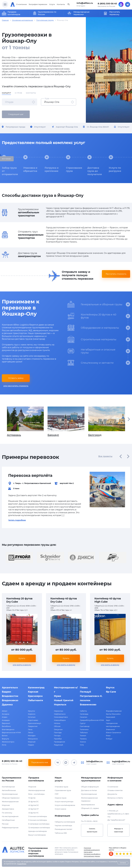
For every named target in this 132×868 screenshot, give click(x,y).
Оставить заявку (16, 378)
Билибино (6, 726)
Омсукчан (58, 729)
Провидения (59, 742)
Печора (57, 736)
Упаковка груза (61, 787)
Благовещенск (8, 729)
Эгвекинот (110, 729)
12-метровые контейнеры (39, 828)
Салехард (84, 714)
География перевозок (38, 4)
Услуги (52, 4)
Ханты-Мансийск (113, 714)
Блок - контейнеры (36, 794)
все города (6, 159)
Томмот (83, 736)
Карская (33, 692)
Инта (4, 745)
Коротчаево (33, 720)
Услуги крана (60, 809)
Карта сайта (88, 852)
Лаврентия (33, 726)
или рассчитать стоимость (16, 386)
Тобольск (84, 732)
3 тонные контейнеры (38, 816)
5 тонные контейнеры (38, 820)
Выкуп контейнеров (37, 835)
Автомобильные (9, 790)
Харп (108, 720)
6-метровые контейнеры (39, 824)
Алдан (5, 717)
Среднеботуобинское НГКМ (92, 720)
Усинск (83, 742)
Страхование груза (63, 790)
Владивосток (10, 696)
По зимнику (7, 813)
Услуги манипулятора (64, 802)
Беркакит (6, 723)
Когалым (32, 717)
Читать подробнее (17, 520)
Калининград (36, 688)
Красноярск (35, 696)
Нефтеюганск (60, 714)
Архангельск (10, 688)
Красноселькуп (35, 723)
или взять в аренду (22, 665)
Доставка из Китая (89, 790)
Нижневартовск (61, 717)
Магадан (32, 736)
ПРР (57, 794)
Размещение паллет (63, 829)
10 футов (32, 798)
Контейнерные (8, 787)
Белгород (107, 422)
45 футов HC (33, 813)
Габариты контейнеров (65, 822)
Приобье (58, 739)
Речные (5, 824)
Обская (57, 726)
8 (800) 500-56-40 (107, 4)
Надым (31, 745)
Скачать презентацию (92, 830)
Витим (5, 736)
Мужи (58, 696)
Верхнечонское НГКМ (11, 732)
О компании (21, 4)
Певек (84, 688)
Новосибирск (60, 720)
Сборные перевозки (11, 798)
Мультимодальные (10, 794)
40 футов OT (33, 809)
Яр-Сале (111, 692)
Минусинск (33, 739)
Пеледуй (85, 692)
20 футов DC (33, 802)
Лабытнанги (35, 700)
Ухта (82, 745)
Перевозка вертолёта (30, 475)
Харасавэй (111, 717)
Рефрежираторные (10, 828)
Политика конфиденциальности (92, 849)
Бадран (6, 692)
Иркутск (31, 711)
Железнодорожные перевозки (89, 799)
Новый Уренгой (64, 700)
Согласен (123, 863)
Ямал (108, 736)
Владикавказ (10, 700)
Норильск (60, 705)
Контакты (61, 4)
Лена (30, 729)
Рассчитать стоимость (116, 274)
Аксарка (6, 714)
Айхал (5, 711)
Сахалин (84, 717)
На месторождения (10, 816)
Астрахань (25, 422)
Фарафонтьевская (114, 711)
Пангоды (58, 732)
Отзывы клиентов (115, 790)
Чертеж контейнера (63, 825)
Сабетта (83, 711)
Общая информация (90, 787)
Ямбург (109, 739)
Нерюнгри (59, 711)
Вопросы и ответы (115, 798)
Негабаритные (8, 820)
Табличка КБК (61, 833)
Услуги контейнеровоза (65, 805)
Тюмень (83, 739)
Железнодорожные (10, 802)
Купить (22, 658)
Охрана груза (61, 798)
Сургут (83, 723)
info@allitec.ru (85, 3)
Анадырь (6, 720)
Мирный (32, 742)
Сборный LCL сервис (90, 808)
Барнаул (66, 422)
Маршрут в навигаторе (119, 830)
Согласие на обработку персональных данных (92, 855)
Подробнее (22, 864)
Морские (6, 805)
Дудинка (7, 705)
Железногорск (8, 742)
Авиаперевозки (88, 805)
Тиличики (84, 729)
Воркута (5, 739)
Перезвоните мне (40, 762)
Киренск (32, 714)
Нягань (57, 723)
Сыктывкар (85, 726)
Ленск (31, 732)
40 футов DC (34, 805)
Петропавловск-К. (91, 696)
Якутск (110, 688)
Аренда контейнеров (37, 831)
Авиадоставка (8, 809)
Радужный (58, 745)
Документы (112, 794)
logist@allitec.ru (121, 761)
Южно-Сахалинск (114, 732)
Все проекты (105, 456)
